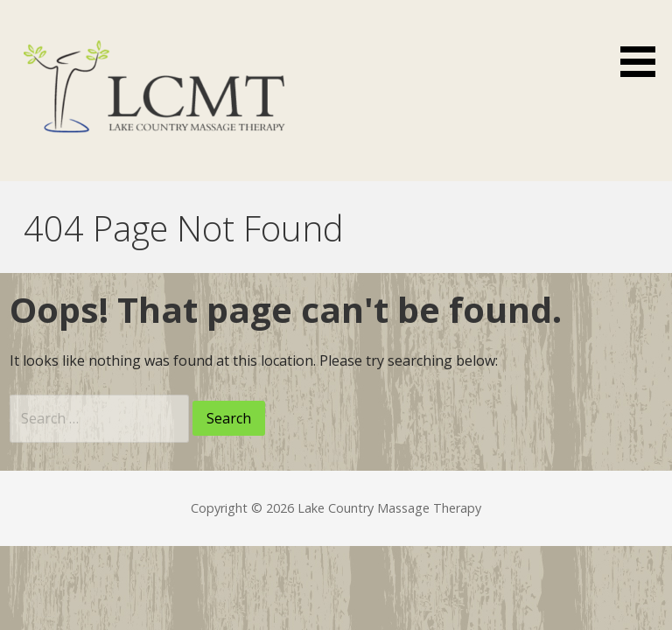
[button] (644, 42)
